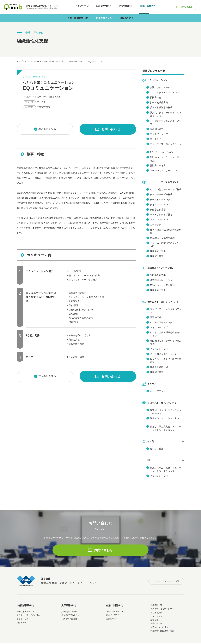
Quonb (13, 7)
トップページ (82, 7)
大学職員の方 (123, 7)
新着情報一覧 (156, 595)
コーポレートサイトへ (163, 571)
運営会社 (154, 610)
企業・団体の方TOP (78, 18)
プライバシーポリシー (160, 617)
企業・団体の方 (144, 7)
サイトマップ (156, 606)
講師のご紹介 (127, 18)
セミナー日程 (23, 609)
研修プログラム (104, 18)
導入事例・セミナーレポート (163, 599)
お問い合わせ (185, 7)
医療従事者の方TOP (26, 602)
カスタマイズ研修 (69, 609)
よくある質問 (156, 603)
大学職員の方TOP (69, 602)
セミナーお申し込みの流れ (28, 605)
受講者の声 (22, 613)
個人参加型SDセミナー (71, 605)
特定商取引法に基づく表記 (162, 621)
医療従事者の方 (103, 7)
